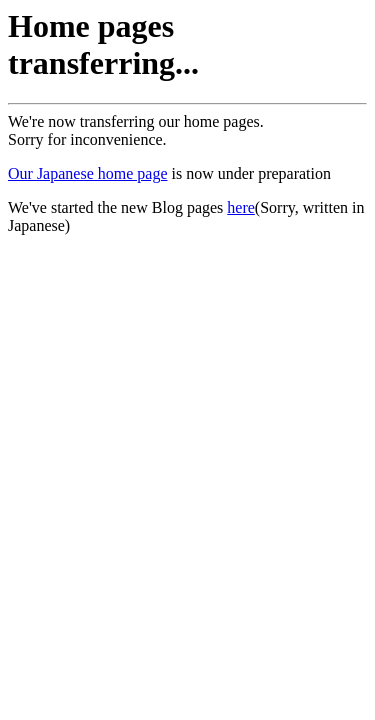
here (241, 207)
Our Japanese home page (88, 173)
